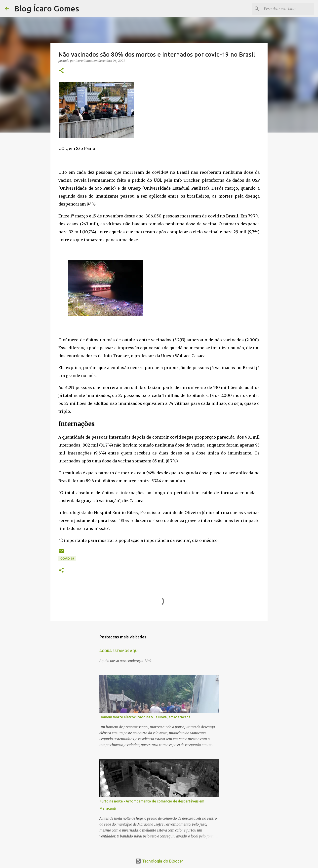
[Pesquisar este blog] (288, 9)
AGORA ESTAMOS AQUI (119, 651)
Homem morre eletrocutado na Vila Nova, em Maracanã (145, 717)
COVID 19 (67, 559)
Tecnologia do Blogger (159, 861)
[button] (61, 71)
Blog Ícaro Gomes (46, 8)
